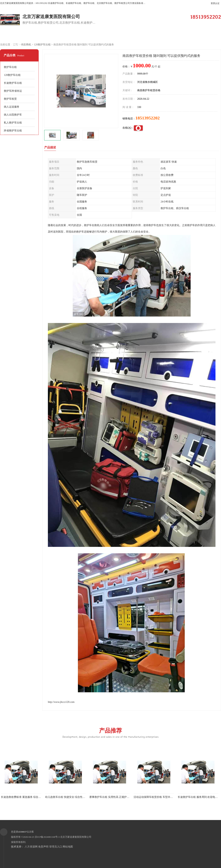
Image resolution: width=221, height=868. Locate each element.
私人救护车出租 (13, 123)
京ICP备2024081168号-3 (47, 837)
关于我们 (141, 35)
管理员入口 (56, 847)
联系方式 (16, 45)
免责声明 (43, 847)
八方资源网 (31, 847)
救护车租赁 (10, 99)
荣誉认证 (204, 35)
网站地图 (68, 847)
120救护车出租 (42, 45)
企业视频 (78, 35)
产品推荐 (110, 733)
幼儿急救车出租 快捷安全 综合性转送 (66, 797)
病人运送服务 (12, 107)
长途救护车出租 (13, 83)
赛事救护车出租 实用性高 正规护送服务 (112, 797)
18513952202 (148, 118)
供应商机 (47, 35)
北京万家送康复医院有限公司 (76, 837)
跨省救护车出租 (13, 131)
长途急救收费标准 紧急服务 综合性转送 (23, 797)
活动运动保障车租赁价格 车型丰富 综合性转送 (160, 797)
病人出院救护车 (13, 115)
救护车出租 (10, 67)
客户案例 (110, 35)
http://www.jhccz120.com (61, 702)
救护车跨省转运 (13, 91)
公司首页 (16, 35)
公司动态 (172, 35)
